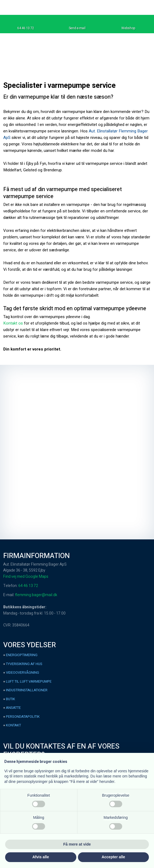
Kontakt (13, 725)
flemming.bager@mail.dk (36, 595)
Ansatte (13, 708)
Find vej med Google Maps (26, 577)
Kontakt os (13, 323)
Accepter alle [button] (113, 857)
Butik (11, 699)
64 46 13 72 (28, 586)
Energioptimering (22, 655)
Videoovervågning (23, 672)
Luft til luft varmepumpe (29, 681)
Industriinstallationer (27, 690)
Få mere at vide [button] (77, 844)
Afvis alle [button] (41, 857)
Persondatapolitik (23, 717)
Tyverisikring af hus (24, 664)
